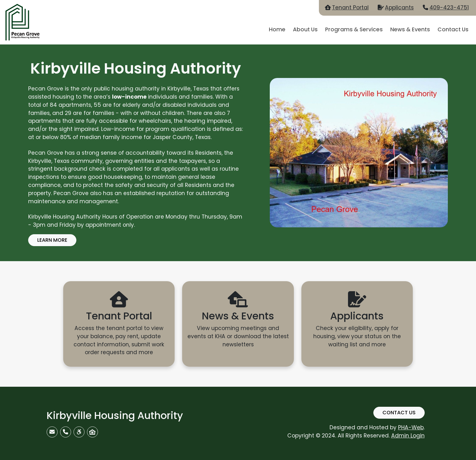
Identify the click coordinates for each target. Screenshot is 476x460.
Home (277, 29)
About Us (305, 29)
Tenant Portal (350, 8)
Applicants (399, 8)
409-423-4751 (449, 8)
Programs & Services (354, 29)
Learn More (52, 240)
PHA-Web (411, 427)
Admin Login (408, 436)
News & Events (410, 29)
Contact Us (453, 29)
